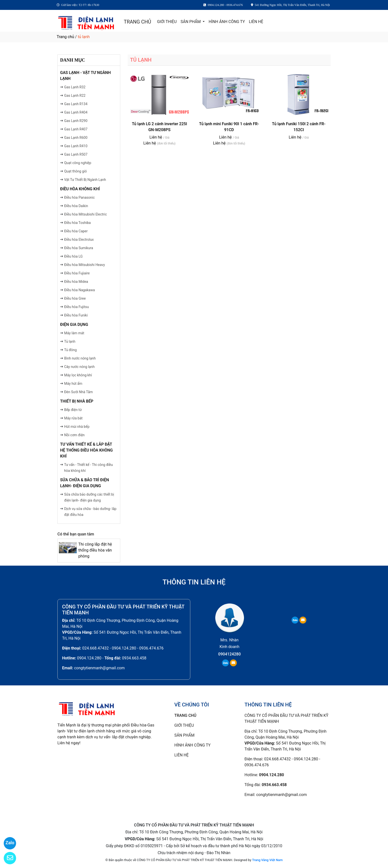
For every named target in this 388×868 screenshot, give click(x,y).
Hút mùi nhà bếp (77, 427)
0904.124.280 (89, 658)
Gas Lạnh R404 (76, 112)
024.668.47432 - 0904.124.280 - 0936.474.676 (123, 648)
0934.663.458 (134, 658)
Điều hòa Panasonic (79, 197)
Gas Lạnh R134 (76, 104)
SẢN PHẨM (191, 22)
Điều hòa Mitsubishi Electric (85, 214)
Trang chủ (65, 37)
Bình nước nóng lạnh (80, 358)
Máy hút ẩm (73, 384)
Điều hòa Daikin (76, 206)
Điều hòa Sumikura (79, 248)
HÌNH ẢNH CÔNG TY (227, 22)
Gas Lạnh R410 (76, 146)
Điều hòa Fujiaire (77, 273)
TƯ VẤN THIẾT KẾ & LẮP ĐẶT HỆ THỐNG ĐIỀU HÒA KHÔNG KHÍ (86, 450)
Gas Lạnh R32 (75, 87)
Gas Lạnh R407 (76, 129)
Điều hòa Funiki (76, 315)
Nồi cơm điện (74, 435)
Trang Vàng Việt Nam (267, 860)
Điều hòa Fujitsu (76, 307)
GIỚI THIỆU (167, 22)
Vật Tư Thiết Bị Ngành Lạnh (85, 180)
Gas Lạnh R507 (76, 154)
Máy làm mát (74, 333)
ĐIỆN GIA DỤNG (74, 325)
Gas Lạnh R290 (76, 121)
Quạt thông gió (75, 171)
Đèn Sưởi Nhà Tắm (78, 392)
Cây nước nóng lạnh (79, 367)
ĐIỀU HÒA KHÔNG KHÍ (80, 189)
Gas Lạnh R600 (76, 138)
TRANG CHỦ (137, 22)
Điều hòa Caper (76, 231)
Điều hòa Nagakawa (79, 290)
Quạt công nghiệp (78, 163)
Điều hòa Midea (76, 282)
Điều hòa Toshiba (77, 223)
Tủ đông (70, 350)
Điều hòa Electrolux (79, 240)
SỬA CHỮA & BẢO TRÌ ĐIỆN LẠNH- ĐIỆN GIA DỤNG (85, 483)
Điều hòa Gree (75, 298)
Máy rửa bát (73, 418)
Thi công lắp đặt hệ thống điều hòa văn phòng (95, 550)
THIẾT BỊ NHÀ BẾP (77, 401)
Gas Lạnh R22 (75, 96)
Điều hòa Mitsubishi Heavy (85, 265)
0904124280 (230, 654)
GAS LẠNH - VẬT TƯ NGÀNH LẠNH (85, 76)
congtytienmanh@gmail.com (99, 668)
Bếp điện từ (73, 410)
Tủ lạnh (70, 341)
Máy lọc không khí (78, 375)
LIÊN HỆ (256, 22)
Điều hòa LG (73, 256)
